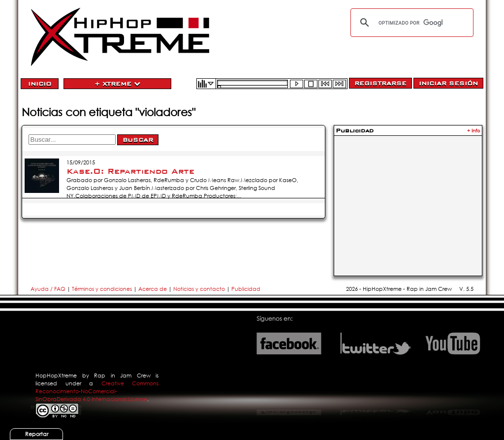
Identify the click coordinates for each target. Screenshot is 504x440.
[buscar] (410, 23)
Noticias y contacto (200, 289)
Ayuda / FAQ (49, 289)
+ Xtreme (117, 84)
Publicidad (246, 289)
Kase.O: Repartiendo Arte (130, 171)
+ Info (474, 131)
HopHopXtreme (56, 376)
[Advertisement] (408, 200)
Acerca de (153, 289)
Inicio (40, 84)
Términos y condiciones (102, 289)
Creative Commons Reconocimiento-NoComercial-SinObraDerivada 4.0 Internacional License (97, 391)
